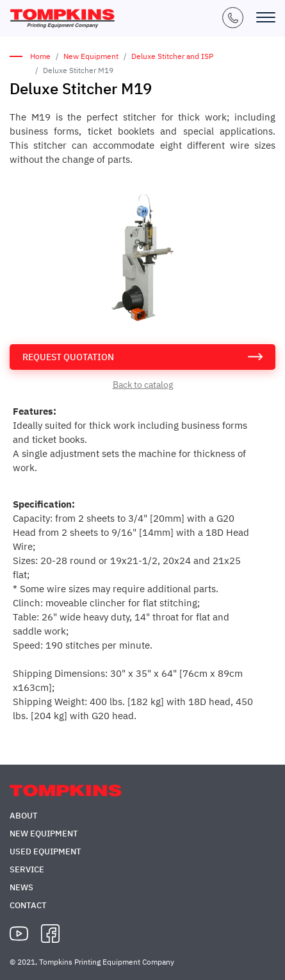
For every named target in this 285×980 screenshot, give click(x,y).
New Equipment (91, 56)
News (21, 887)
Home (40, 56)
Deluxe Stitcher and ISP (172, 56)
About (24, 816)
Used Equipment (45, 851)
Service (27, 869)
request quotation (68, 357)
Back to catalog (143, 385)
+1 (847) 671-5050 (233, 18)
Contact (28, 905)
